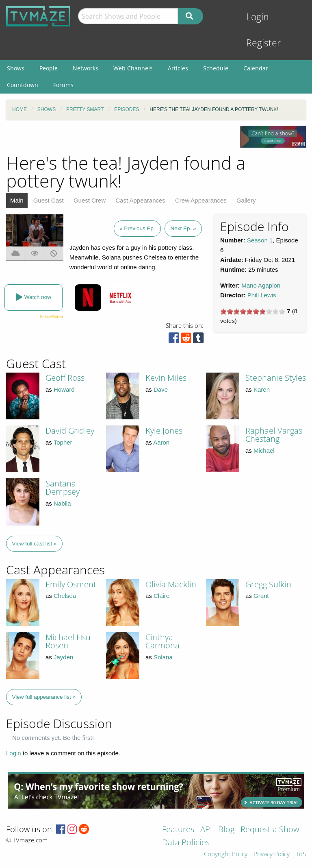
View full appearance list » (44, 697)
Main (17, 200)
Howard (64, 389)
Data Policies (186, 843)
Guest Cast (49, 200)
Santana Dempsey (63, 487)
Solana (163, 657)
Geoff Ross (65, 378)
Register (263, 43)
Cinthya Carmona (162, 641)
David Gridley (70, 431)
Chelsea (65, 596)
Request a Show (270, 830)
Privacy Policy (272, 854)
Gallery (246, 200)
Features (178, 830)
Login (258, 17)
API (206, 830)
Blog (226, 830)
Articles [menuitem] (178, 68)
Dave (161, 389)
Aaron (161, 442)
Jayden (63, 657)
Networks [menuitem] (86, 68)
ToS (301, 854)
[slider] (253, 312)
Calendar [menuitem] (256, 68)
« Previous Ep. (137, 228)
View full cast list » (35, 544)
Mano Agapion (261, 285)
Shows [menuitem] (16, 68)
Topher (63, 442)
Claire (161, 596)
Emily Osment (71, 584)
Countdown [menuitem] (23, 85)
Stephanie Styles (276, 378)
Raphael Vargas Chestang (274, 435)
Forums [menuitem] (63, 85)
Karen (262, 389)
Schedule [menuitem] (216, 68)
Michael (264, 450)
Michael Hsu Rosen (68, 641)
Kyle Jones (164, 431)
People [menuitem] (49, 68)
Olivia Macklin (171, 584)
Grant (261, 596)
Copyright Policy (226, 854)
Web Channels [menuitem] (133, 68)
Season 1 (260, 240)
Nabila (62, 503)
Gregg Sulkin (268, 584)
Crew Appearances (201, 200)
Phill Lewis (262, 295)
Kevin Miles (166, 378)
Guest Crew (90, 200)
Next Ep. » (183, 228)
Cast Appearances (140, 200)
